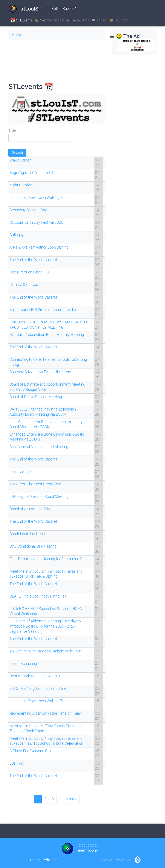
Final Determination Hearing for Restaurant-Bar (47, 559)
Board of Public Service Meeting (36, 397)
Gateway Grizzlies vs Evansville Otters (40, 372)
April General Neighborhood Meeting (39, 447)
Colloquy (16, 235)
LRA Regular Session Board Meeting (39, 497)
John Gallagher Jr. (24, 472)
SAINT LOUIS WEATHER (57, 59)
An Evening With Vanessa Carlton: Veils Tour (45, 651)
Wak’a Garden (20, 160)
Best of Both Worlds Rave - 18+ (35, 676)
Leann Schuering (23, 664)
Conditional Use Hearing (29, 534)
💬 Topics (99, 20)
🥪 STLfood (118, 20)
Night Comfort (21, 185)
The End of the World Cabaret (33, 260)
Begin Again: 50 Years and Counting (38, 173)
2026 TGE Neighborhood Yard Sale (38, 688)
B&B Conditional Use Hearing (33, 546)
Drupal (127, 860)
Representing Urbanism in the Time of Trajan (46, 713)
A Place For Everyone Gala (31, 751)
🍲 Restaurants (77, 20)
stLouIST (25, 9)
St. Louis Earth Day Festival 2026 (36, 222)
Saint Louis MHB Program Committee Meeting (47, 310)
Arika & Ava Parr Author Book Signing (39, 247)
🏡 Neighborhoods (49, 20)
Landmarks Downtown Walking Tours (39, 198)
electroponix (88, 850)
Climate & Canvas (24, 285)
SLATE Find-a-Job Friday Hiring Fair (38, 596)
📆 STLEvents (21, 20)
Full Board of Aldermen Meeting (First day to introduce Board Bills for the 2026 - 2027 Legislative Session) (45, 626)
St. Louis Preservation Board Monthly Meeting (47, 335)
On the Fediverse (44, 860)
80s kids (16, 763)
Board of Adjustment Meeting (33, 509)
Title (12, 130)
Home (17, 35)
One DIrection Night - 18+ (30, 272)
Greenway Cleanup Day (28, 210)
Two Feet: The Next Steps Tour (35, 484)
